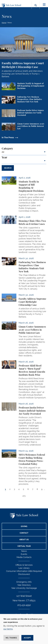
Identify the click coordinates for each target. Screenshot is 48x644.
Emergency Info (24, 582)
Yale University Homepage (24, 588)
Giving (24, 526)
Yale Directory (24, 585)
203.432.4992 (24, 605)
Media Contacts (24, 557)
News (10, 23)
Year (4, 158)
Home (4, 23)
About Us (24, 540)
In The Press (8, 137)
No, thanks (11, 638)
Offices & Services (24, 565)
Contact (24, 533)
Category (7, 149)
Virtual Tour (24, 546)
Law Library (24, 568)
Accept (27, 638)
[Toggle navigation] (44, 5)
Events (24, 554)
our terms (8, 629)
